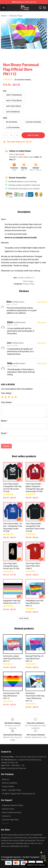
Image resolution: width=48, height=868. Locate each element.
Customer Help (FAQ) (10, 820)
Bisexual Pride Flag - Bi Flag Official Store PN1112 (34, 659)
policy (21, 271)
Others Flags (28, 281)
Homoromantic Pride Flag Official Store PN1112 (11, 696)
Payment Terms (8, 809)
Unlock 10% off (43, 857)
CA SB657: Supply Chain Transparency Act (18, 794)
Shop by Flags (16, 16)
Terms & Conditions (9, 783)
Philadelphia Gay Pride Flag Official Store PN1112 (34, 603)
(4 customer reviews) (23, 80)
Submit (6, 446)
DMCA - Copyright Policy (11, 790)
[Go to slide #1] (17, 54)
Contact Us (6, 816)
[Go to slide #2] (31, 54)
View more (24, 618)
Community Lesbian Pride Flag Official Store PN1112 (12, 659)
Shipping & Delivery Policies (12, 805)
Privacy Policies (8, 786)
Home (4, 16)
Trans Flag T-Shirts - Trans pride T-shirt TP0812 (33, 566)
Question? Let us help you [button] (36, 865)
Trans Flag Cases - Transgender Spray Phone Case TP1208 (11, 566)
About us (5, 779)
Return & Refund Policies (12, 812)
